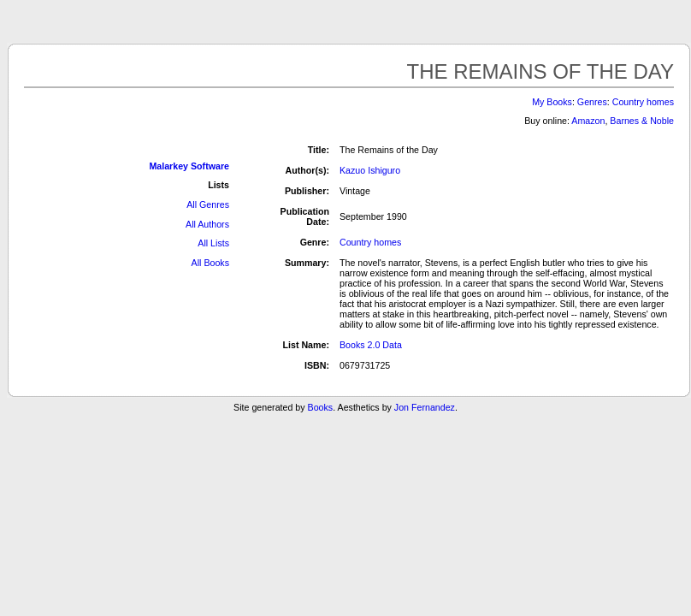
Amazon (588, 121)
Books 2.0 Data (371, 345)
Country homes (643, 102)
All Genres (208, 204)
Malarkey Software (189, 166)
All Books (210, 263)
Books (321, 407)
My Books (552, 102)
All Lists (213, 243)
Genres (592, 102)
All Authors (207, 224)
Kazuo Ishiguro (370, 170)
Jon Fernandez (425, 407)
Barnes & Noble (642, 121)
